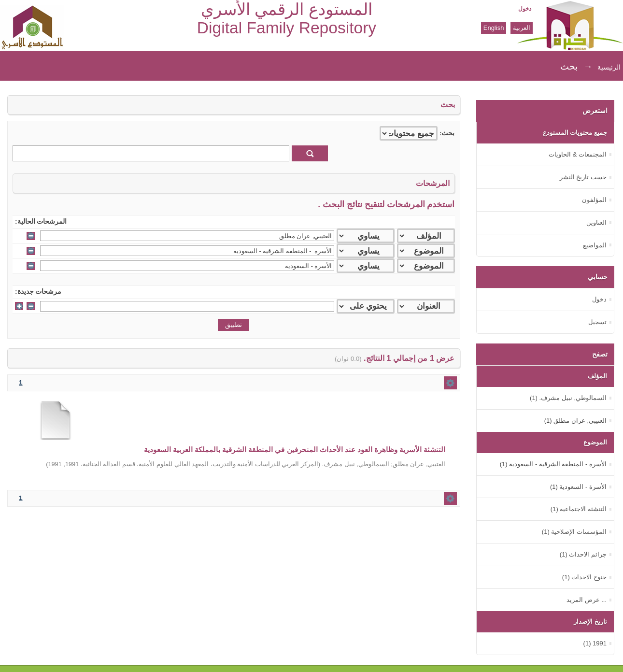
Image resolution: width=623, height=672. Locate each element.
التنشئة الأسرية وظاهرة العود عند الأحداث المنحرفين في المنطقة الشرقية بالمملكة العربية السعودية (295, 450)
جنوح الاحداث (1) (584, 577)
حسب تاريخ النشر (583, 177)
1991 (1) (595, 643)
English (494, 28)
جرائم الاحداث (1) (583, 554)
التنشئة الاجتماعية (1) (579, 509)
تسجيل (597, 322)
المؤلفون (594, 200)
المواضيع (595, 245)
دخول (525, 9)
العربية (522, 28)
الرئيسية (609, 67)
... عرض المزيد (587, 600)
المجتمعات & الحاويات (578, 154)
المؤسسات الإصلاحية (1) (574, 532)
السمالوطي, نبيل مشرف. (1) (568, 398)
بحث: (447, 133)
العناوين (596, 222)
